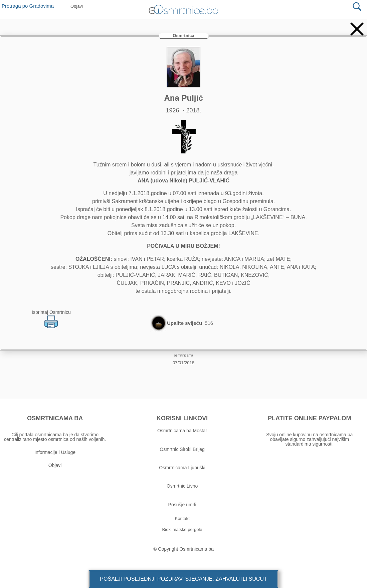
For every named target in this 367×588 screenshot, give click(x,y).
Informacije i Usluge (55, 452)
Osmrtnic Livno (182, 486)
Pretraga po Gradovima (30, 6)
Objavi (55, 465)
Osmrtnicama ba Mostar (182, 431)
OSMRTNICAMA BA (55, 418)
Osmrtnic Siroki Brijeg (182, 449)
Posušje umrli (182, 505)
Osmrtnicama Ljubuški (182, 468)
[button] (183, 579)
